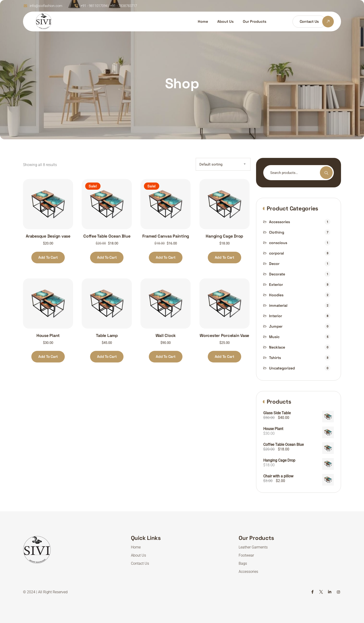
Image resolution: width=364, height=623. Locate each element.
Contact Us (140, 563)
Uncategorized (282, 368)
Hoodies (276, 295)
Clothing (277, 232)
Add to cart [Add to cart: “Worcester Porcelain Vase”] (224, 357)
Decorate (277, 274)
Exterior (276, 285)
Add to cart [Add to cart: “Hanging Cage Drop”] (224, 257)
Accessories (279, 222)
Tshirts (275, 358)
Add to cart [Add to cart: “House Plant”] (48, 357)
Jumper (276, 326)
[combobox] (223, 164)
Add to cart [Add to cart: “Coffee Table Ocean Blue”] (107, 257)
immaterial (278, 305)
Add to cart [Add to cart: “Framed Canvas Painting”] (166, 257)
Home (203, 21)
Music (274, 337)
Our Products (255, 21)
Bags (243, 563)
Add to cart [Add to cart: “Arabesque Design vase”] (48, 257)
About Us (225, 21)
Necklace (277, 347)
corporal (276, 253)
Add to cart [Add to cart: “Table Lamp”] (107, 357)
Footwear (246, 555)
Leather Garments (253, 547)
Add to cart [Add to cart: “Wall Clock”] (166, 357)
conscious (278, 243)
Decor (274, 264)
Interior (276, 316)
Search (326, 173)
